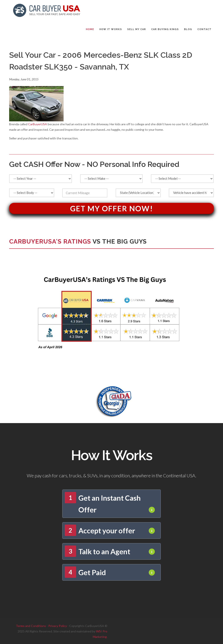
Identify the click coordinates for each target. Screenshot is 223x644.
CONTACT (204, 29)
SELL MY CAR (137, 29)
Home (90, 29)
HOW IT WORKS (111, 29)
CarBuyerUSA (38, 124)
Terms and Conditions (31, 626)
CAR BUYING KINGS (165, 29)
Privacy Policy (58, 626)
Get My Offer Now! (112, 208)
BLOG (188, 29)
